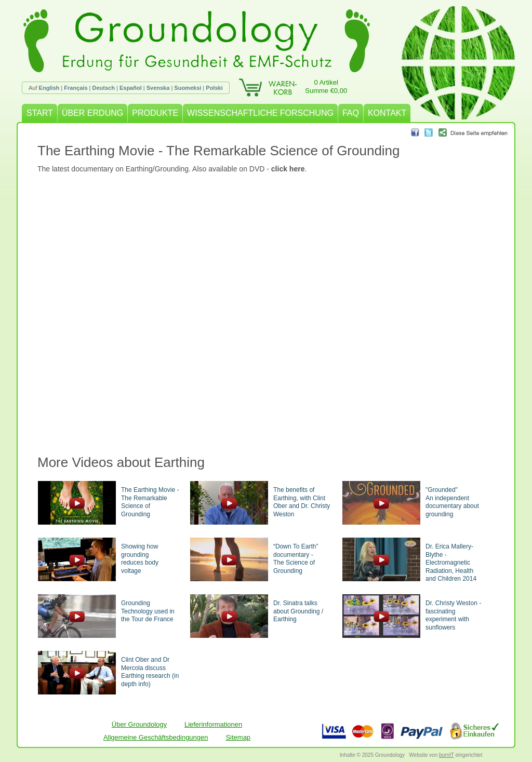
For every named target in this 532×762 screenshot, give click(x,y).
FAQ (351, 113)
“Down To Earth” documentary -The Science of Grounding (296, 559)
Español (131, 88)
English (49, 88)
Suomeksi (188, 88)
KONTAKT (387, 113)
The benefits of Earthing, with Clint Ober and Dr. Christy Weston (302, 502)
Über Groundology (139, 724)
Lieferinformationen (213, 724)
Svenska (158, 88)
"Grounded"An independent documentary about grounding (452, 502)
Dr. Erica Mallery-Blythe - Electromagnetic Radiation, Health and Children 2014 (451, 563)
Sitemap (238, 737)
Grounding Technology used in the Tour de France (148, 611)
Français (76, 88)
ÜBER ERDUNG (92, 113)
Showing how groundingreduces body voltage (140, 559)
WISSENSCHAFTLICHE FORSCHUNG (260, 113)
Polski (214, 88)
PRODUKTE (155, 113)
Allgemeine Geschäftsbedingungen (156, 737)
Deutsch (104, 88)
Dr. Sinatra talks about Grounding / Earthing (298, 611)
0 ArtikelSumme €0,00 (326, 86)
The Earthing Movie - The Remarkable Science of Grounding (150, 502)
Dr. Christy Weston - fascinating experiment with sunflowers (453, 615)
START (40, 113)
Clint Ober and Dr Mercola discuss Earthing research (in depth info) (150, 672)
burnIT (447, 755)
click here (288, 169)
